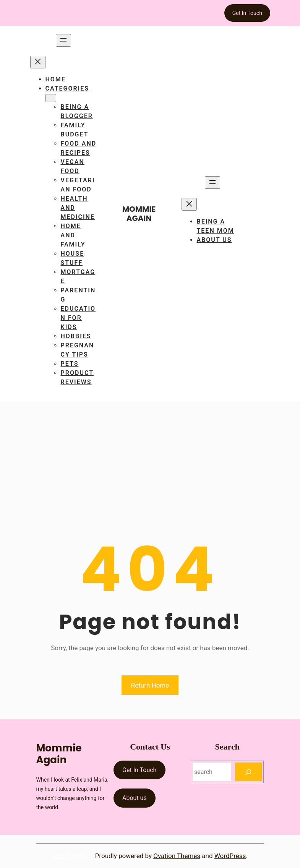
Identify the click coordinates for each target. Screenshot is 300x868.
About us (135, 798)
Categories (67, 88)
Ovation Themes (177, 856)
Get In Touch (247, 13)
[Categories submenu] (51, 98)
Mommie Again (139, 214)
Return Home (150, 685)
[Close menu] (38, 62)
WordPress (230, 856)
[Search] (249, 772)
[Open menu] (63, 40)
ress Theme (68, 856)
